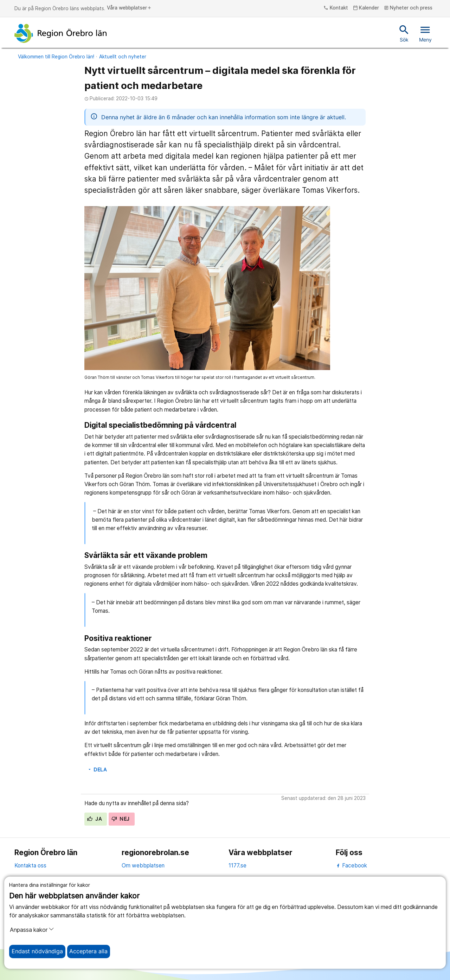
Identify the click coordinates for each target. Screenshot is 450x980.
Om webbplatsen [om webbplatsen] (143, 866)
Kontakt (336, 8)
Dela (97, 770)
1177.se (237, 866)
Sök (404, 33)
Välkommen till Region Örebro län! (56, 57)
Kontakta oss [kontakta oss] (30, 866)
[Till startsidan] (60, 33)
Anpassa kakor (32, 930)
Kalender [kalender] (366, 8)
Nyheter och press (408, 8)
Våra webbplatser (129, 8)
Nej (121, 819)
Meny (425, 33)
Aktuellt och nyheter (123, 57)
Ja (94, 819)
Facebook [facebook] (351, 866)
